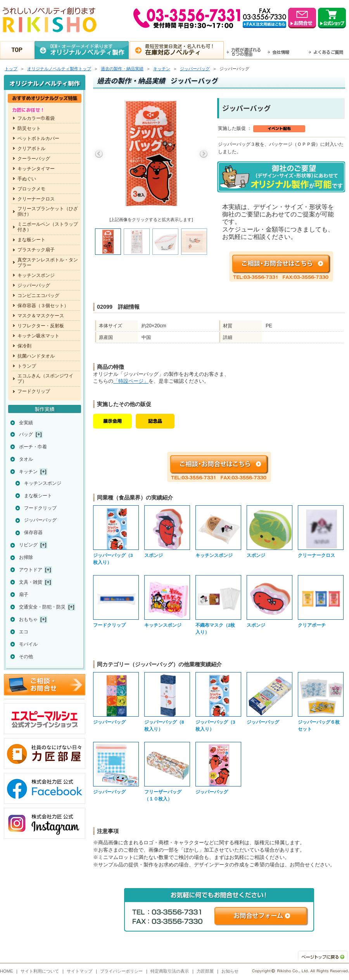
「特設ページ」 (131, 381)
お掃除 (26, 557)
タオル (26, 459)
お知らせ (230, 971)
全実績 (26, 423)
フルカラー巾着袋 (36, 118)
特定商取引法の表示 (170, 971)
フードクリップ (34, 391)
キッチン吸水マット (38, 336)
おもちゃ (28, 619)
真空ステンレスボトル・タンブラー (48, 263)
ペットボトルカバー (38, 138)
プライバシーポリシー (121, 971)
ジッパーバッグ (195, 69)
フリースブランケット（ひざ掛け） (48, 211)
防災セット (29, 128)
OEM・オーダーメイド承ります (89, 50)
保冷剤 (24, 346)
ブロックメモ (31, 189)
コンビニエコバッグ (38, 296)
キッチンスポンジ (36, 275)
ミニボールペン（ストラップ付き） (48, 227)
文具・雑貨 (31, 582)
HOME (7, 971)
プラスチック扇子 (36, 250)
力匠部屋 (205, 971)
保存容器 (33, 532)
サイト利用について (40, 971)
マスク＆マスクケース (41, 316)
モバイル (28, 644)
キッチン (162, 69)
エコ (24, 632)
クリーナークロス (36, 199)
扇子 (24, 595)
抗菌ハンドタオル (36, 356)
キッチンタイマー (36, 169)
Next (204, 154)
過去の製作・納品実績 (122, 69)
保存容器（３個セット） (43, 306)
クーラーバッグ (34, 159)
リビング (28, 545)
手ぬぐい (27, 179)
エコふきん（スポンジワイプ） (45, 379)
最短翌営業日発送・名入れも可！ (184, 50)
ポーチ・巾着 (33, 447)
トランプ (27, 366)
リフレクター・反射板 (41, 326)
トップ (11, 69)
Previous (99, 154)
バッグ (26, 434)
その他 (26, 657)
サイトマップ (79, 971)
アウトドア (31, 570)
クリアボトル (31, 149)
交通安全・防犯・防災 (42, 607)
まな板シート (31, 240)
